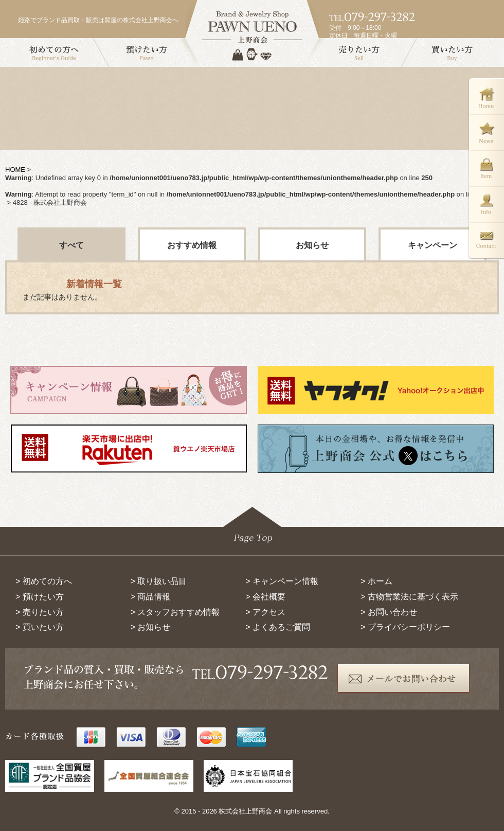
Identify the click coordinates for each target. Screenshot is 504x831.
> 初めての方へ (44, 581)
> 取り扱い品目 (159, 581)
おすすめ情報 (192, 245)
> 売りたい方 (40, 612)
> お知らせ (151, 627)
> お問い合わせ (389, 612)
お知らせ (312, 245)
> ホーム (376, 581)
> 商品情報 (151, 597)
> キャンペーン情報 (282, 581)
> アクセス (265, 612)
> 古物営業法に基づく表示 (409, 597)
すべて (71, 245)
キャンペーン (433, 245)
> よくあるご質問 (278, 627)
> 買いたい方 (40, 627)
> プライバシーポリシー (405, 627)
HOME (15, 170)
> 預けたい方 (40, 597)
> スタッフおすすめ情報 (175, 612)
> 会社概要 (265, 597)
